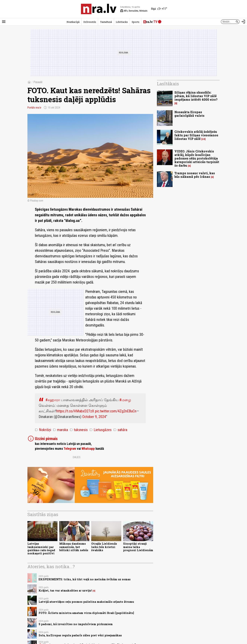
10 (203, 139)
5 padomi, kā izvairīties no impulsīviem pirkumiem (76, 624)
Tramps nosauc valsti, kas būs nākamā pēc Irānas (195, 175)
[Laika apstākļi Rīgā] (159, 9)
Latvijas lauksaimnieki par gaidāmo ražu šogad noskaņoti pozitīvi (41, 548)
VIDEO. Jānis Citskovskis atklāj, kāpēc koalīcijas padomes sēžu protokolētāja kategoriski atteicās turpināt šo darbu (197, 158)
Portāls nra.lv (34, 108)
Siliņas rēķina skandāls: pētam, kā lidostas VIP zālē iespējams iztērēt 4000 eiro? (196, 96)
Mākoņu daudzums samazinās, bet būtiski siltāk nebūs (74, 547)
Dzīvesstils (90, 22)
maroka (60, 430)
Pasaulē (38, 82)
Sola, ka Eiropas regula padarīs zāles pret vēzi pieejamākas (80, 635)
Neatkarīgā (73, 22)
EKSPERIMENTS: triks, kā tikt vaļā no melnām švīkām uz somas (85, 579)
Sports (136, 22)
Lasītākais (168, 84)
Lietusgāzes (101, 430)
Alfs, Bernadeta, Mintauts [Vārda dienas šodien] (134, 11)
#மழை (125, 400)
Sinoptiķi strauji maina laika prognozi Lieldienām (138, 547)
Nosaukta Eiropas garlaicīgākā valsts (189, 114)
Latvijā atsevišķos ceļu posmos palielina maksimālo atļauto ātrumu (86, 602)
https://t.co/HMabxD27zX (75, 411)
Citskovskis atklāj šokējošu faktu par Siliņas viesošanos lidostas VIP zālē (196, 135)
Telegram (70, 449)
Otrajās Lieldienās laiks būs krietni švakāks (104, 547)
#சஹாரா (53, 400)
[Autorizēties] (243, 22)
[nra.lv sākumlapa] (99, 9)
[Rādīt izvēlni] (4, 22)
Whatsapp (88, 449)
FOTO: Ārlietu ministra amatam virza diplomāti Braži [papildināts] (86, 613)
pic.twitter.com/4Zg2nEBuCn (116, 411)
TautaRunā (106, 22)
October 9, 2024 (94, 417)
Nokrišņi (43, 430)
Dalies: (77, 457)
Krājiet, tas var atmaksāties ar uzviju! (65, 590)
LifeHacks (122, 22)
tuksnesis (79, 430)
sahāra (120, 430)
